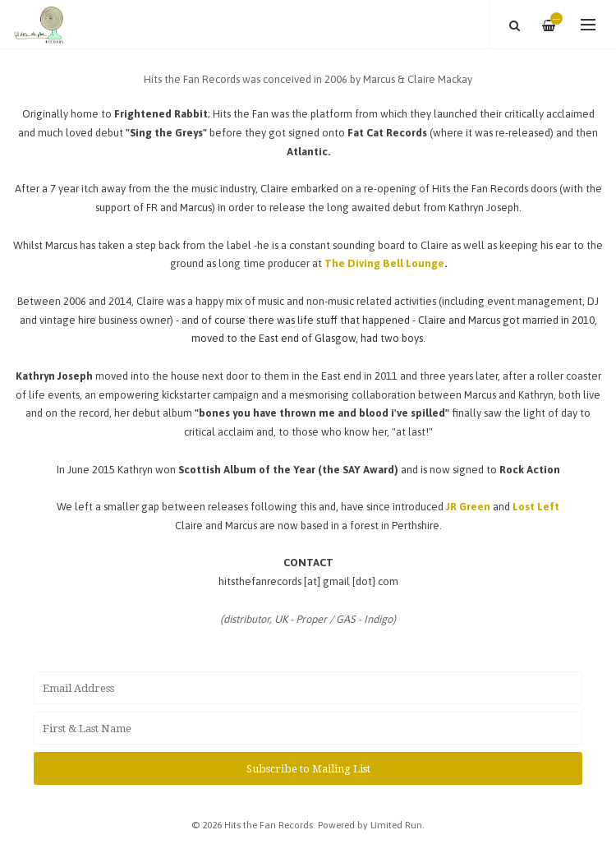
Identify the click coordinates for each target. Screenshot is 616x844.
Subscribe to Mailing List (308, 769)
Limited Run (396, 825)
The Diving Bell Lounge (384, 263)
